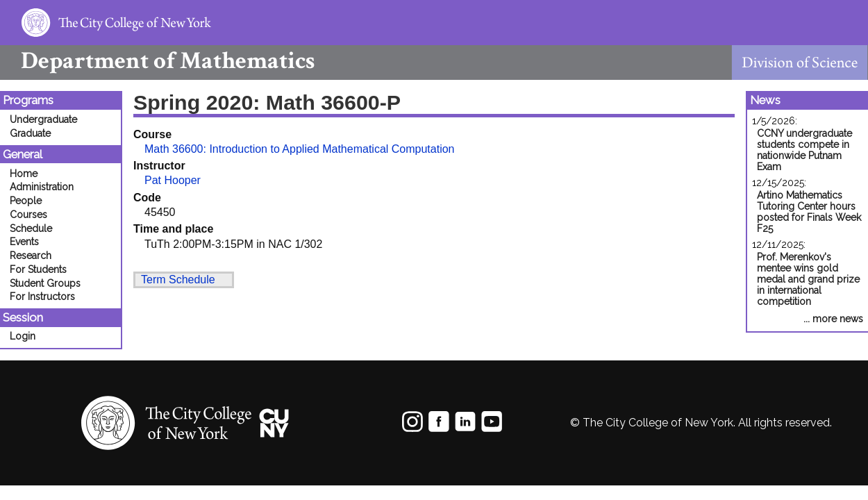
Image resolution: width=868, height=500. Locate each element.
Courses (28, 215)
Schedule (31, 228)
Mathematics (157, 61)
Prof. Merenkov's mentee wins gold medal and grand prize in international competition (808, 279)
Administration (42, 187)
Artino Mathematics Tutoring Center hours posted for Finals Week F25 (809, 212)
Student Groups (45, 283)
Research (31, 256)
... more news (833, 319)
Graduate (30, 133)
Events (24, 242)
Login (23, 336)
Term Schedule (178, 280)
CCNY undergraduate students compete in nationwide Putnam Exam (804, 150)
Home (24, 174)
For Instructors (42, 297)
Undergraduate (43, 119)
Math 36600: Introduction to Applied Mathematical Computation (300, 149)
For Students (38, 269)
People (26, 201)
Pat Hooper (173, 180)
